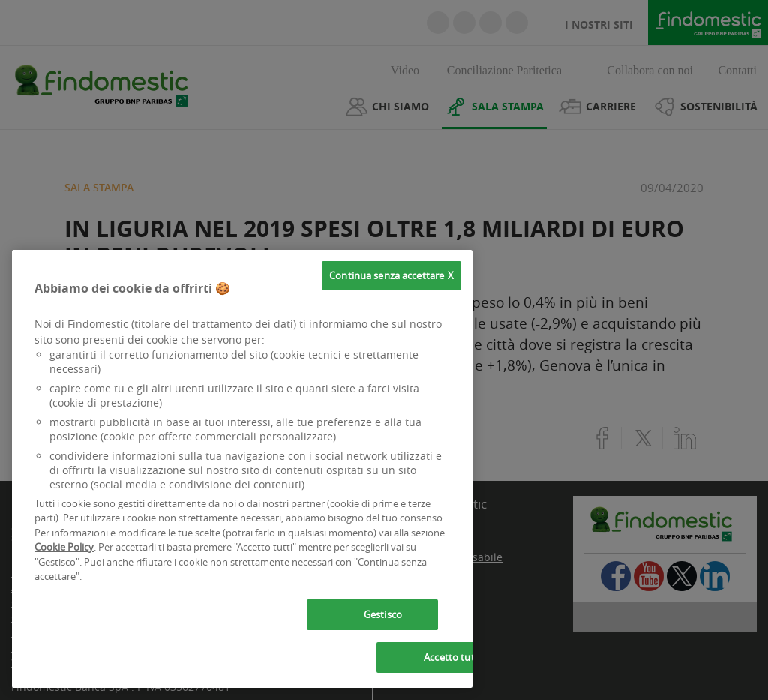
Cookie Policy (64, 547)
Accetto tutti (452, 657)
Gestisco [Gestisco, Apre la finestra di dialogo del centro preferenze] (383, 614)
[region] (242, 469)
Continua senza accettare (387, 275)
